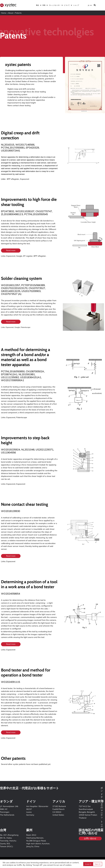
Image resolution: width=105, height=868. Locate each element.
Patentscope (26, 328)
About (11, 13)
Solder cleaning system (17, 94)
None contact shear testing (19, 105)
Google (19, 256)
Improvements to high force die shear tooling (27, 92)
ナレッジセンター (55, 5)
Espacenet (25, 179)
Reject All (87, 864)
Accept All (98, 864)
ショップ (76, 5)
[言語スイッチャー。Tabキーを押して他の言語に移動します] (90, 5)
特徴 (45, 5)
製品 (38, 5)
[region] (52, 864)
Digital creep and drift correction (21, 89)
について (68, 5)
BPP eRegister (13, 179)
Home (4, 13)
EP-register (28, 256)
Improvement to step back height (22, 103)
